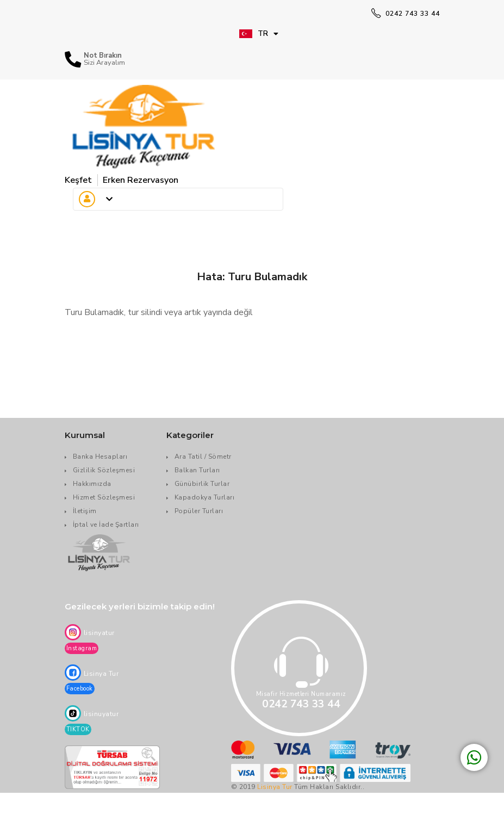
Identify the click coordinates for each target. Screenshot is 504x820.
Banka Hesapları (100, 457)
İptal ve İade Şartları (106, 525)
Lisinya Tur (275, 787)
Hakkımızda (92, 484)
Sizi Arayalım (104, 63)
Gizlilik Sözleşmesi (104, 470)
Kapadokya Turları (205, 497)
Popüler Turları (199, 511)
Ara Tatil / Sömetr (203, 457)
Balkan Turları (197, 470)
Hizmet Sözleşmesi (104, 497)
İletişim (85, 511)
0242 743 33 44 (406, 14)
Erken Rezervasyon (141, 180)
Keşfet (78, 180)
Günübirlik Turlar (202, 484)
